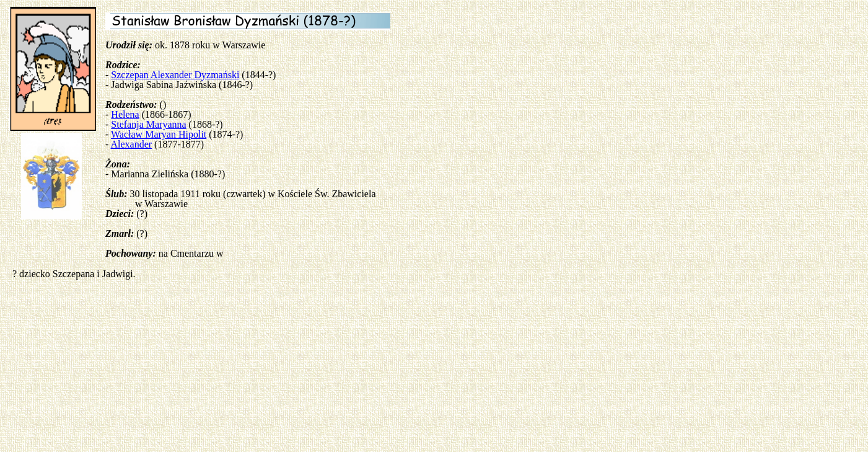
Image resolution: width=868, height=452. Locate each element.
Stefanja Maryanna (148, 124)
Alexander (131, 144)
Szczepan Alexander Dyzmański (175, 75)
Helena (125, 114)
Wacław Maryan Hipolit (159, 134)
